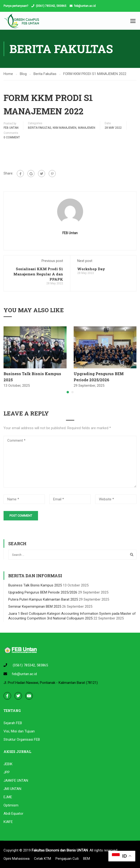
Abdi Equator (13, 814)
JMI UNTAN (12, 789)
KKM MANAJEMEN (64, 128)
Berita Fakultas (39, 128)
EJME (8, 797)
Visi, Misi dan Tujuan (19, 731)
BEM (87, 859)
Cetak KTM (42, 859)
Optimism (11, 805)
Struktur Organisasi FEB (22, 739)
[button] (68, 392)
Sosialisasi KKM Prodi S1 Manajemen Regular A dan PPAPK (38, 274)
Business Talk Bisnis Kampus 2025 (35, 585)
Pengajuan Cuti (67, 859)
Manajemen (87, 128)
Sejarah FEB (13, 723)
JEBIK (8, 764)
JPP (7, 772)
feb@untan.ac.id (85, 6)
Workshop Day (91, 269)
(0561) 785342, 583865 (51, 6)
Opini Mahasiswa (17, 859)
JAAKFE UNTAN (16, 781)
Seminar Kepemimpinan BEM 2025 (35, 606)
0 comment (12, 137)
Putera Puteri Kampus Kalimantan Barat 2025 (43, 599)
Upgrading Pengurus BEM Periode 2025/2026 (43, 592)
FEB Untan (11, 128)
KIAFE (8, 822)
